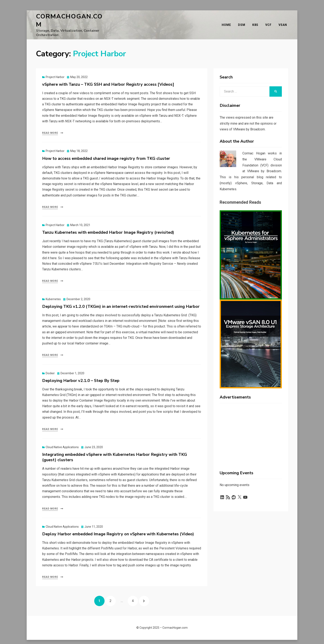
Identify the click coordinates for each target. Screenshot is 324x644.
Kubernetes (53, 293)
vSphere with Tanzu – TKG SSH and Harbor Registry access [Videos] (108, 78)
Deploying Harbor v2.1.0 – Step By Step (81, 374)
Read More (50, 127)
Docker (50, 367)
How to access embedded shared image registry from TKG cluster (106, 152)
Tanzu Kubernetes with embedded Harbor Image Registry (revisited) (108, 226)
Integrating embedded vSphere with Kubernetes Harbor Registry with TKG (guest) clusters (115, 451)
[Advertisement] (251, 426)
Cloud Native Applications (62, 441)
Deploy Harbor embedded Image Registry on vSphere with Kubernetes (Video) (118, 528)
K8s (256, 22)
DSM (243, 22)
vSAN (284, 22)
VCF (269, 22)
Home (227, 22)
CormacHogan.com (72, 17)
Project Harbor (55, 71)
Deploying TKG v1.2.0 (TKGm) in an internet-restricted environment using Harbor (121, 300)
